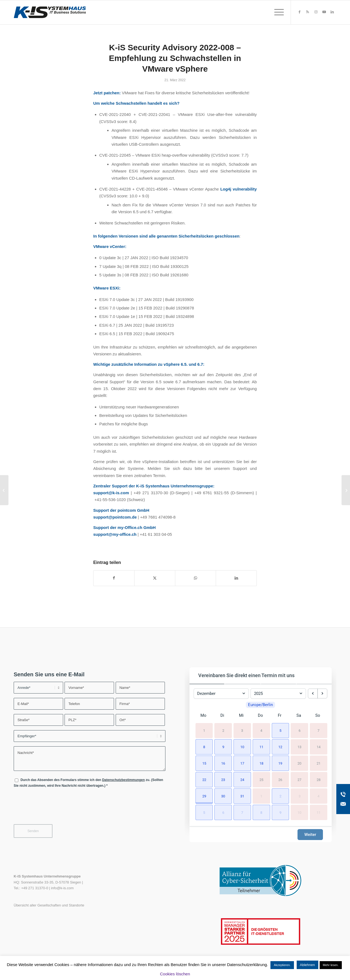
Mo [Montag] (203, 715)
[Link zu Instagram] (316, 12)
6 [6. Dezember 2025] (300, 731)
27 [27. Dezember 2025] (299, 779)
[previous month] (313, 694)
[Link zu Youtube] (324, 12)
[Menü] (277, 12)
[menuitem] (277, 12)
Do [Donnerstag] (260, 715)
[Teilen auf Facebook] (114, 578)
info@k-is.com (62, 888)
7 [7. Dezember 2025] (318, 731)
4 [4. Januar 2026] (318, 796)
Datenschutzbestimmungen (123, 780)
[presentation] (55, 809)
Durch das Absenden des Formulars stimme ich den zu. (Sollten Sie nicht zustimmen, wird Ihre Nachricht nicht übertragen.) (88, 783)
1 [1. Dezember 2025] (204, 731)
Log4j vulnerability (239, 189)
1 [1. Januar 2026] (261, 796)
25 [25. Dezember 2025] (261, 779)
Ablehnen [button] (307, 965)
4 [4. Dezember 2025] (261, 731)
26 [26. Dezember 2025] (280, 779)
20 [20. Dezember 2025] (299, 763)
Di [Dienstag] (222, 715)
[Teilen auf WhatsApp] (196, 578)
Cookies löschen (175, 974)
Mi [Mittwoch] (241, 715)
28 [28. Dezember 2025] (319, 779)
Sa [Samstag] (299, 715)
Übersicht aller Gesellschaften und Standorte (49, 905)
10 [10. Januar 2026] (299, 812)
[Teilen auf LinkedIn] (236, 578)
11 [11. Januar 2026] (319, 812)
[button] (280, 730)
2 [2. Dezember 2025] (223, 731)
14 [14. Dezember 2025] (319, 747)
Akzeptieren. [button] (282, 965)
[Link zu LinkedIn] (332, 12)
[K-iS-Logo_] (50, 12)
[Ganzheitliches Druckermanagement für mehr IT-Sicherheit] (346, 490)
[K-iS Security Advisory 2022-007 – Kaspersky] (4, 490)
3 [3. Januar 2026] (300, 796)
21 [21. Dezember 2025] (319, 763)
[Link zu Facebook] (299, 12)
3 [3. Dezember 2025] (242, 731)
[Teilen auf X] (155, 578)
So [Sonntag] (318, 715)
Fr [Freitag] (280, 715)
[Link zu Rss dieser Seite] (308, 12)
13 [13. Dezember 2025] (299, 747)
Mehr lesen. (331, 965)
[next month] (322, 694)
